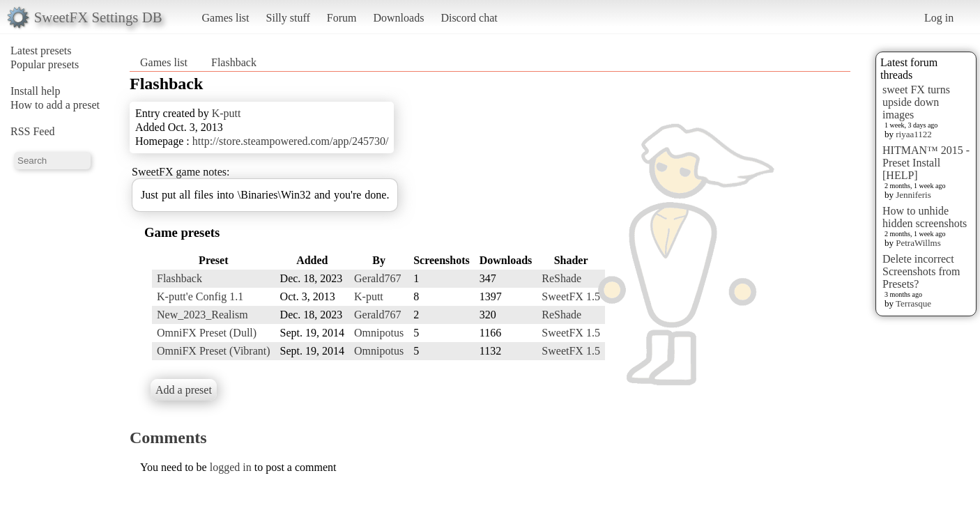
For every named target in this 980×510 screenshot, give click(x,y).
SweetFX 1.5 (571, 296)
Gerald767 (378, 278)
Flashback (234, 62)
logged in (231, 467)
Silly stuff (288, 18)
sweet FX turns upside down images (916, 102)
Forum (342, 18)
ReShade (561, 278)
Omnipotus (379, 333)
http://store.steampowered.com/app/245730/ (291, 141)
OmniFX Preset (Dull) (207, 333)
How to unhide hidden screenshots (925, 217)
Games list (226, 18)
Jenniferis (913, 195)
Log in (939, 18)
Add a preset (184, 390)
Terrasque (913, 303)
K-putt (227, 113)
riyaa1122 (914, 134)
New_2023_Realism (202, 315)
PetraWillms (918, 243)
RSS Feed (33, 131)
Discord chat (469, 18)
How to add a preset (55, 105)
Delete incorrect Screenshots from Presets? (921, 271)
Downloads (398, 18)
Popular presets (45, 64)
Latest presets (41, 51)
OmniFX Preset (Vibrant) (214, 351)
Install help (36, 91)
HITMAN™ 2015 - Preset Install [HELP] (926, 163)
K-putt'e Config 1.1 (200, 296)
